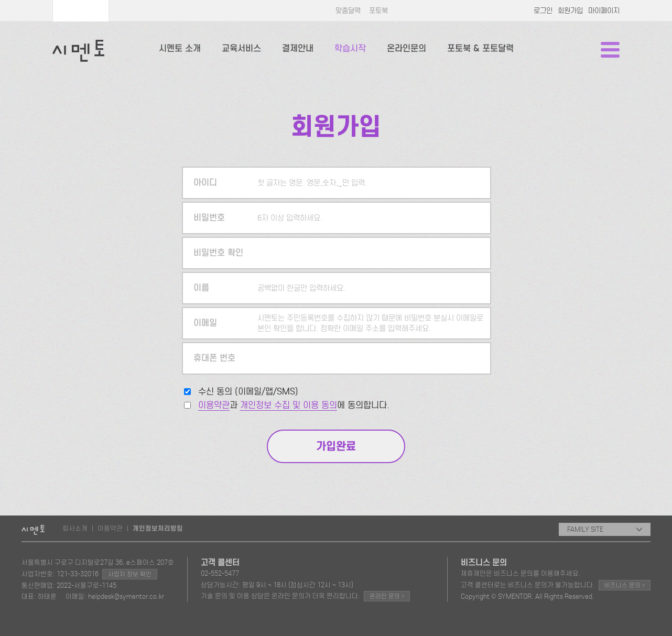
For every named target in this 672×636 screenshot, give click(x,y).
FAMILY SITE (605, 529)
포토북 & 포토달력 (480, 48)
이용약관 (214, 405)
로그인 (543, 11)
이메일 (205, 323)
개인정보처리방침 (158, 529)
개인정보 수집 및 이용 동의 (289, 405)
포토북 (378, 11)
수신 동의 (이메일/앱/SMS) (248, 392)
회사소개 (75, 528)
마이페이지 (604, 11)
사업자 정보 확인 (130, 574)
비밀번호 (209, 218)
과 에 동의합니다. (294, 405)
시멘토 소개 (180, 48)
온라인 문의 (387, 596)
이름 (201, 288)
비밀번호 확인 (218, 253)
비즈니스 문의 (625, 585)
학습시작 (350, 48)
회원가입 (570, 11)
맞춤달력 (348, 11)
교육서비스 (241, 48)
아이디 (205, 183)
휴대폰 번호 (214, 358)
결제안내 (298, 48)
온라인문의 (407, 48)
